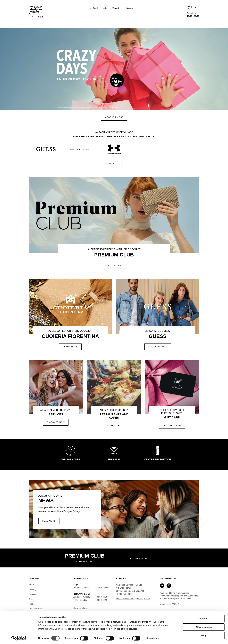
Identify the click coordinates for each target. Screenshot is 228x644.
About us (33, 585)
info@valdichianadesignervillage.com (133, 599)
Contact (32, 594)
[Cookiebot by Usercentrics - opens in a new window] (19, 638)
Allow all (204, 618)
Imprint (32, 604)
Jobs (31, 599)
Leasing (32, 589)
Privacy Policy (35, 609)
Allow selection (204, 627)
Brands (114, 163)
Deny (204, 635)
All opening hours (80, 608)
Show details (153, 638)
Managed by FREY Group (172, 604)
